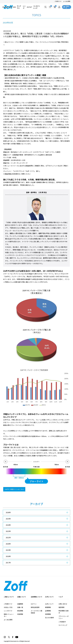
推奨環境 (61, 607)
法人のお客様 (49, 618)
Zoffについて (49, 604)
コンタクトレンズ (37, 7)
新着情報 (48, 607)
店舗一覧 (20, 607)
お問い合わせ (63, 604)
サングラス (19, 7)
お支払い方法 (8, 607)
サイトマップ (63, 625)
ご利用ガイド (58, 1)
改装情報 (20, 614)
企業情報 (48, 611)
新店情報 (20, 611)
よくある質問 (67, 1)
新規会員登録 (35, 607)
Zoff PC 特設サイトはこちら (14, 489)
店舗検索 (20, 604)
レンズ (24, 7)
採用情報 (48, 614)
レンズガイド (8, 611)
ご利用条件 (62, 622)
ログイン (34, 604)
